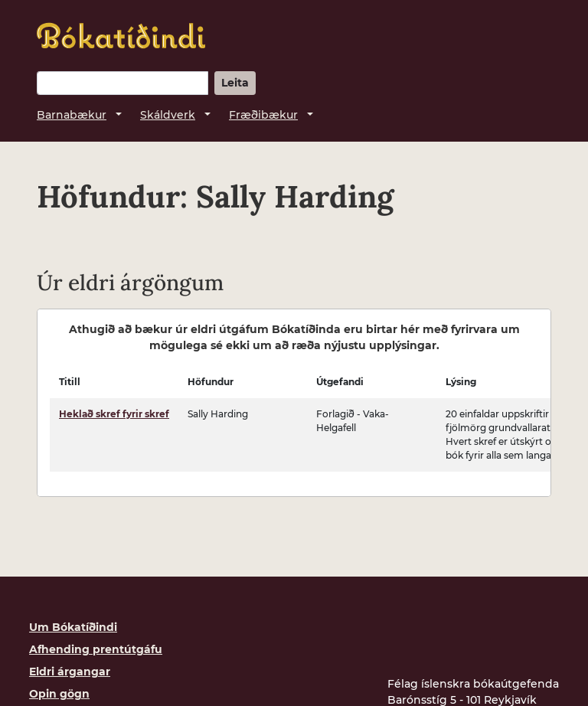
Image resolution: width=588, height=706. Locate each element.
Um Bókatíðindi (73, 627)
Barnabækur (72, 115)
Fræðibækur (263, 115)
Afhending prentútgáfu (96, 649)
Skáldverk (168, 115)
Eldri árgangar (70, 672)
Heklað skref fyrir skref (114, 414)
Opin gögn (59, 694)
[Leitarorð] (122, 83)
